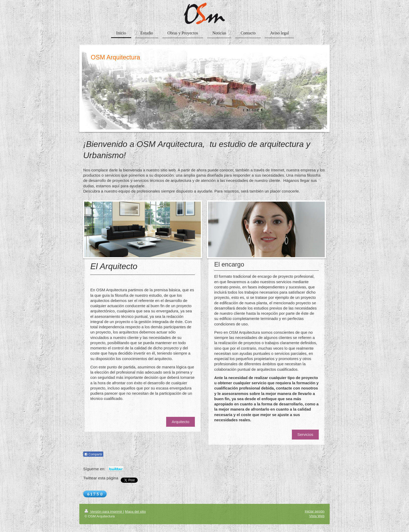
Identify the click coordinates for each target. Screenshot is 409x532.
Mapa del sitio (135, 512)
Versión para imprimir (104, 512)
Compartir (93, 454)
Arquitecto (181, 422)
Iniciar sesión (315, 511)
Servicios (305, 434)
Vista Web (317, 516)
